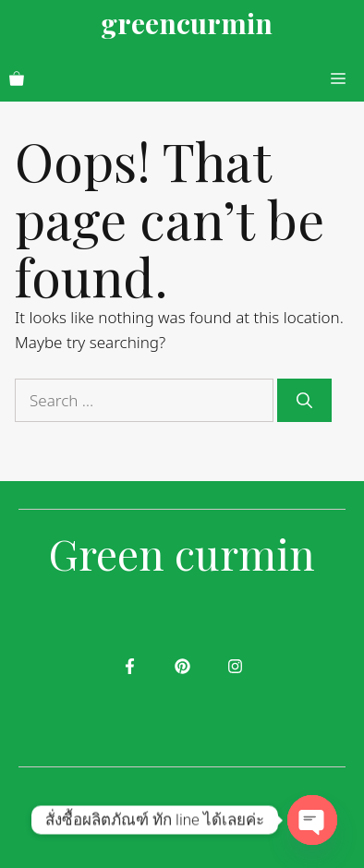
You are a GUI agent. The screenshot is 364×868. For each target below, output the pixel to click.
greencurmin (187, 23)
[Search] (304, 401)
